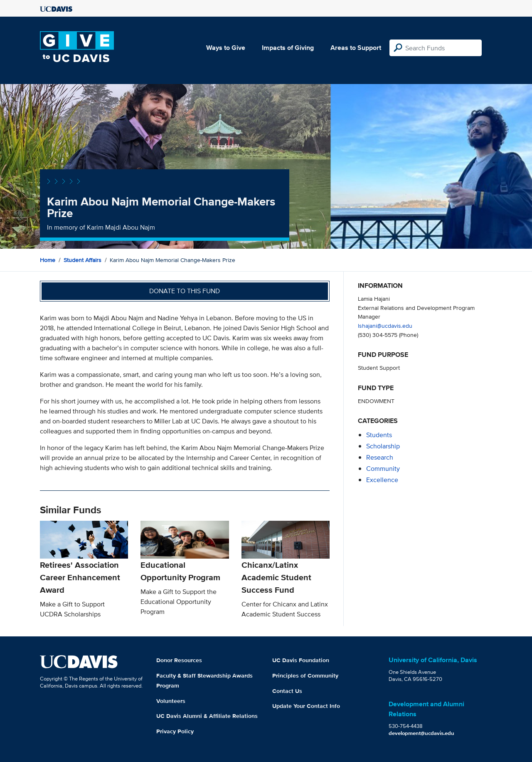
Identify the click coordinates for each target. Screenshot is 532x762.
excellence (382, 480)
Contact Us (287, 691)
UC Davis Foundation (301, 660)
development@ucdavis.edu (421, 733)
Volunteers (171, 701)
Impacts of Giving (288, 48)
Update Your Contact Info (306, 706)
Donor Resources (179, 660)
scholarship (383, 446)
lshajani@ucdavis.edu (385, 325)
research (380, 457)
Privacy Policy (175, 731)
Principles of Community (305, 675)
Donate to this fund (185, 291)
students (379, 435)
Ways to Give (226, 48)
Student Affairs (83, 260)
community (383, 469)
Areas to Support (356, 48)
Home (48, 260)
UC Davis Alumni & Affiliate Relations (207, 716)
